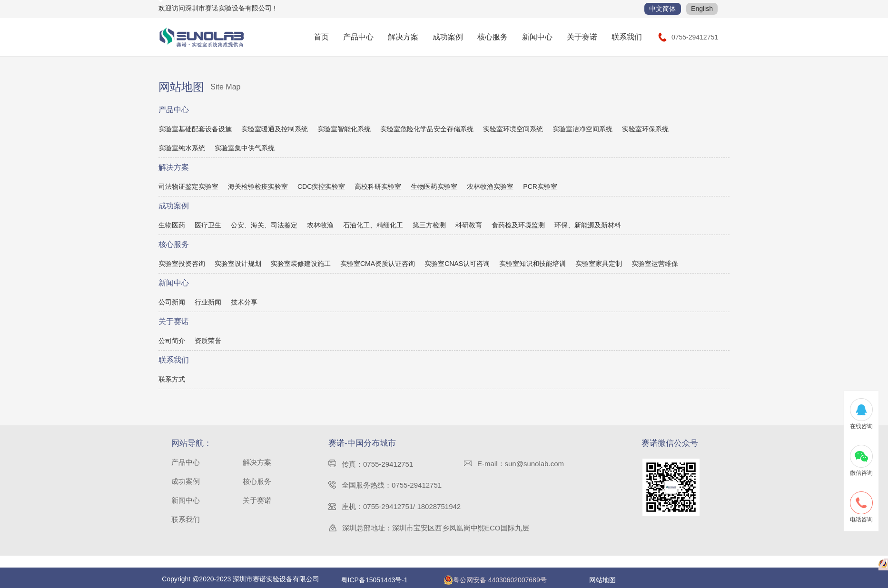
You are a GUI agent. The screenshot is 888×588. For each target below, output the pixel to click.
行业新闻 (208, 302)
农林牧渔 (320, 225)
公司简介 (172, 341)
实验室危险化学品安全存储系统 (427, 129)
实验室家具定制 (599, 264)
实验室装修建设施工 (301, 264)
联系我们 (627, 37)
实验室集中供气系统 (245, 148)
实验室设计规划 (238, 264)
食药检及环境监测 (518, 225)
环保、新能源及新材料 (588, 225)
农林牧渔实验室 (490, 186)
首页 (321, 37)
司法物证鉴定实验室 (188, 186)
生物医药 (172, 225)
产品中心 (358, 37)
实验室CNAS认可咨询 (457, 264)
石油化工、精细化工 (373, 225)
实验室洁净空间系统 (582, 129)
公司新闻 (172, 302)
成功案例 (448, 37)
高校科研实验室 (378, 186)
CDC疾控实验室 (321, 186)
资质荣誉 (208, 341)
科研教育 (469, 225)
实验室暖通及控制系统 (275, 129)
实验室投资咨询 (182, 264)
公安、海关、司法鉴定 (264, 225)
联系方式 (172, 379)
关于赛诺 (582, 37)
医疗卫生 (208, 225)
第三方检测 (429, 225)
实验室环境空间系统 (513, 129)
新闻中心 (537, 37)
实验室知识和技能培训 (533, 264)
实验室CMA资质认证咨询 (378, 264)
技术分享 (244, 302)
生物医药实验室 (434, 186)
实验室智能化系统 (344, 129)
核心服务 (493, 37)
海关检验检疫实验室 (258, 186)
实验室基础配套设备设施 (195, 129)
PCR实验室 (540, 186)
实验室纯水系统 (182, 148)
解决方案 (403, 37)
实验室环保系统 (645, 129)
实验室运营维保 (655, 264)
